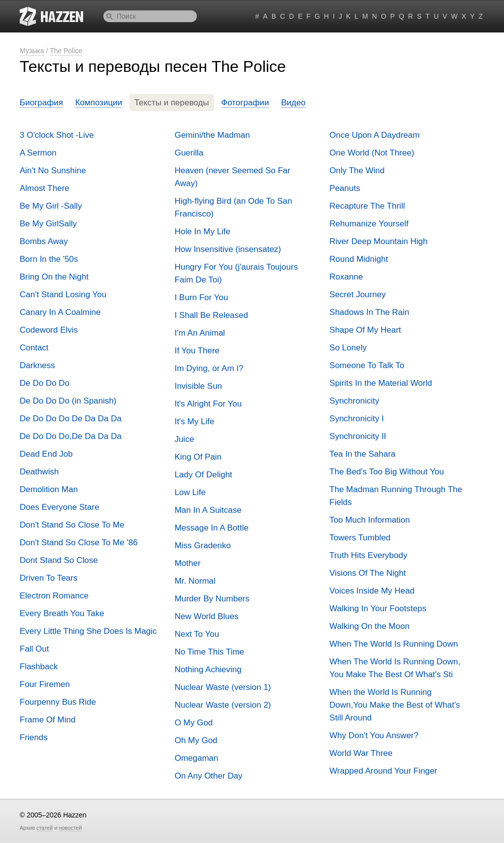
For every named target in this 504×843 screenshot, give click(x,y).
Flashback (39, 667)
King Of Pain (198, 457)
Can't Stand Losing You (63, 295)
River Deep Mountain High (378, 241)
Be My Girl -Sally (51, 206)
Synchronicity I (357, 419)
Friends (34, 737)
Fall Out (34, 649)
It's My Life (195, 421)
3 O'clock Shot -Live (57, 135)
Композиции (99, 103)
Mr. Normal (195, 581)
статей (45, 828)
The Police (66, 51)
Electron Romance (54, 596)
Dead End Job (46, 454)
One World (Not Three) (372, 153)
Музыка (32, 51)
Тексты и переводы (172, 103)
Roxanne (346, 277)
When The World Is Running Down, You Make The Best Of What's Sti (395, 668)
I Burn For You (202, 297)
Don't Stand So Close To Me (72, 525)
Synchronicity (354, 401)
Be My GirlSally (48, 224)
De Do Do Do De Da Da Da (71, 419)
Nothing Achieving (208, 670)
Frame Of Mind (47, 720)
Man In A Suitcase (208, 510)
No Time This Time (209, 652)
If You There (197, 351)
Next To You (197, 634)
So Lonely (348, 348)
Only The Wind (357, 171)
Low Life (190, 492)
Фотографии (245, 103)
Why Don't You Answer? (374, 735)
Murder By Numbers (212, 599)
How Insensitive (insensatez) (228, 249)
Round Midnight (359, 259)
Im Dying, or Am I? (209, 368)
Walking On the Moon (369, 626)
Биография (41, 103)
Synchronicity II (358, 436)
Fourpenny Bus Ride (58, 702)
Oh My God (196, 740)
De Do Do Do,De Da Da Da (71, 436)
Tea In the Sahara (362, 454)
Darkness (37, 365)
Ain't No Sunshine (53, 171)
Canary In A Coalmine (60, 312)
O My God (194, 723)
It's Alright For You (208, 404)
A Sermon (38, 153)
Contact (34, 348)
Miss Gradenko (203, 546)
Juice (185, 439)
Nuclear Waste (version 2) (223, 705)
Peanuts (345, 188)
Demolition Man (49, 489)
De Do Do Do (45, 383)
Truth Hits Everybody (368, 555)
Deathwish (39, 472)
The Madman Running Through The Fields (396, 496)
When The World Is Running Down (394, 644)
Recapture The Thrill (367, 206)
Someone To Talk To (367, 365)
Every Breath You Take (62, 613)
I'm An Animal (200, 333)
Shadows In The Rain (369, 312)
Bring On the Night (54, 277)
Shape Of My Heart (365, 330)
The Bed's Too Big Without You (387, 472)
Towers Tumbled (360, 538)
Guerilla (189, 153)
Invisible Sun (198, 386)
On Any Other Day (209, 776)
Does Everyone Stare (60, 507)
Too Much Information (369, 520)
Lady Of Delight (204, 475)
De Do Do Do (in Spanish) (68, 401)
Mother (188, 563)
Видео (293, 103)
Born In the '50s (49, 259)
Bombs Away (44, 241)
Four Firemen (45, 684)
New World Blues (207, 616)
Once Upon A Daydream (374, 135)
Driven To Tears (48, 578)
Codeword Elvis (49, 330)
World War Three (361, 753)
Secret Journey (357, 295)
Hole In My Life (203, 232)
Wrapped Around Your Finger (383, 771)
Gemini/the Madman (212, 135)
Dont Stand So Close (59, 560)
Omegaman (197, 758)
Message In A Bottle (212, 528)
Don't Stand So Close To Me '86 (79, 543)
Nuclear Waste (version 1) (223, 687)
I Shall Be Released (211, 315)
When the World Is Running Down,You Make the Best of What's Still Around (394, 705)
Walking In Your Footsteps (378, 609)
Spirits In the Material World (380, 383)
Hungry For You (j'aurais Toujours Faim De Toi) (236, 273)
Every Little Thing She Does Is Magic (88, 631)
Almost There (45, 188)
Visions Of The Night (367, 573)
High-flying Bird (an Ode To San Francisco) (234, 207)
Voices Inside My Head (372, 591)
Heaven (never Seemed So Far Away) (233, 177)
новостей (71, 828)
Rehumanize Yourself (369, 224)
